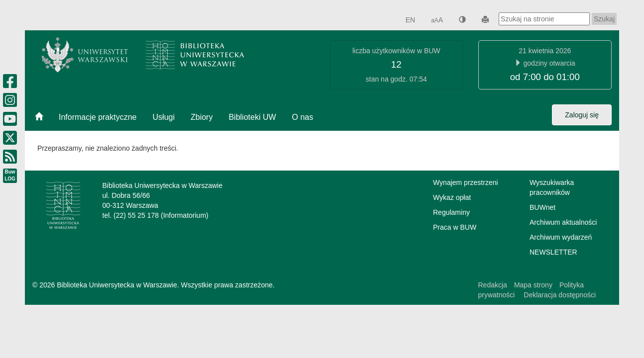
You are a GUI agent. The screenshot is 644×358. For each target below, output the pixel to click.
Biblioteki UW (252, 117)
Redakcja (493, 285)
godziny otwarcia (549, 63)
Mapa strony (533, 285)
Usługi (164, 117)
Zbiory (202, 117)
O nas (303, 117)
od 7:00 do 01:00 (545, 77)
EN (410, 20)
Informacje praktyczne (98, 117)
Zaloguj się (582, 115)
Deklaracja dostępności (559, 295)
